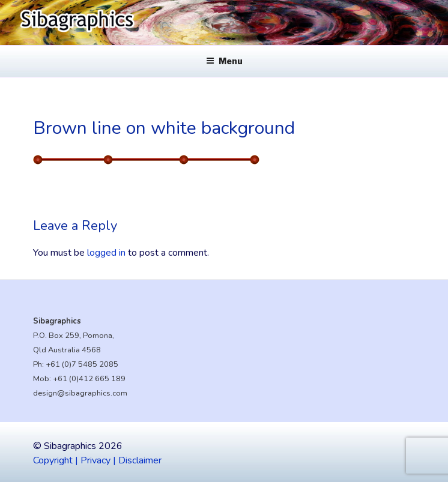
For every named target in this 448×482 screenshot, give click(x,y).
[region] (224, 23)
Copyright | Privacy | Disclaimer (97, 460)
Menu (224, 61)
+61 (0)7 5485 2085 (82, 364)
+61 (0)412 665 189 (89, 379)
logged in (106, 253)
